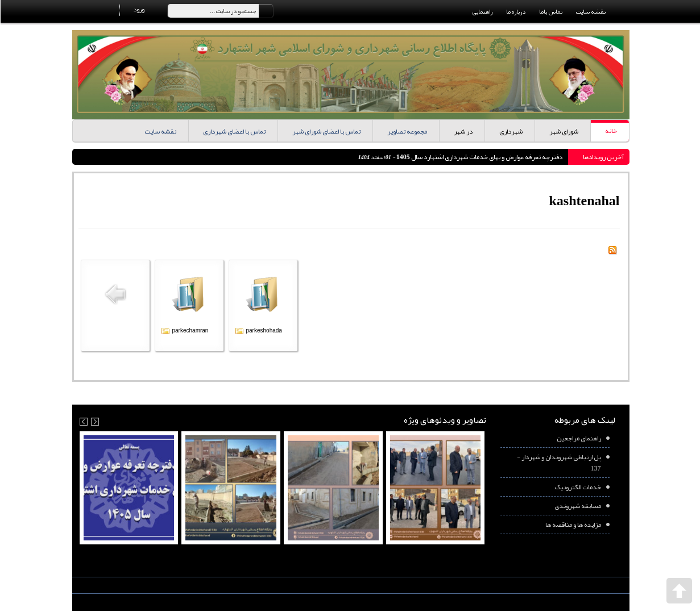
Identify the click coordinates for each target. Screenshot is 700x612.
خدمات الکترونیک (577, 487)
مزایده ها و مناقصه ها (573, 524)
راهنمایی (482, 11)
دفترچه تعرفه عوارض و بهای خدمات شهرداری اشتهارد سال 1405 (478, 157)
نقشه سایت (590, 11)
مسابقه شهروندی (577, 506)
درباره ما (515, 11)
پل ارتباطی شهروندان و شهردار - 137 (558, 463)
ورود (138, 9)
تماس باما (550, 11)
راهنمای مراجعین (578, 438)
